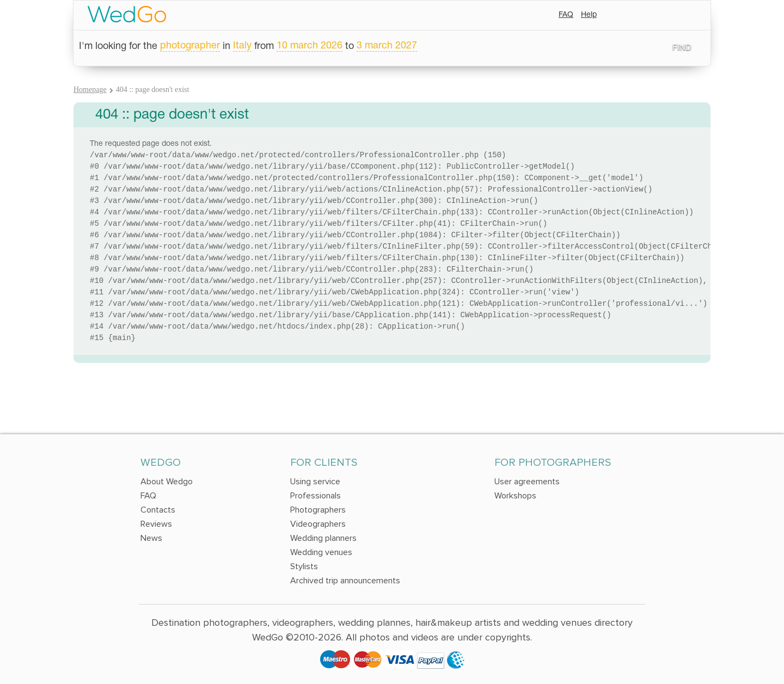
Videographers (318, 524)
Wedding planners (323, 538)
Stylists (304, 566)
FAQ (566, 15)
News (151, 538)
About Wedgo (167, 482)
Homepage (90, 90)
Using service (315, 482)
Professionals (316, 496)
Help (589, 15)
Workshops (515, 496)
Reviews (156, 524)
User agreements (527, 482)
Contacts (158, 510)
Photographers (318, 510)
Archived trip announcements (345, 581)
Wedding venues (321, 552)
